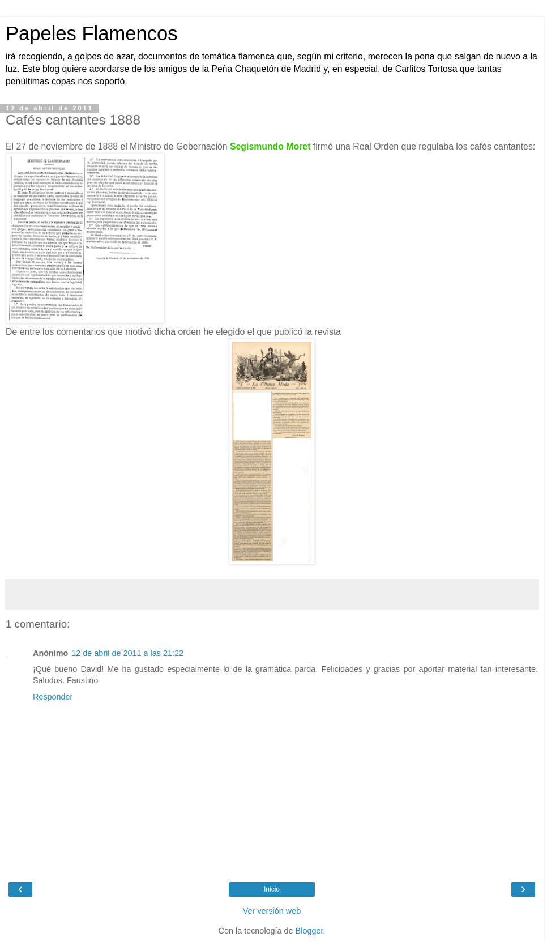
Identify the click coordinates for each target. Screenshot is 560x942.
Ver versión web (272, 911)
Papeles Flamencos (91, 33)
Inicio (272, 889)
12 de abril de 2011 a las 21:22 (127, 653)
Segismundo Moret (270, 146)
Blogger (309, 931)
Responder (53, 697)
